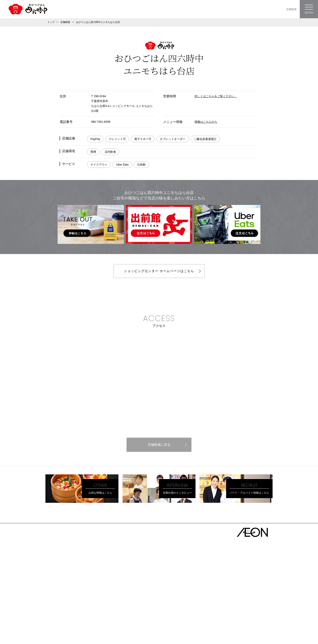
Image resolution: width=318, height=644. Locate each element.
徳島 (181, 585)
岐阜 (131, 571)
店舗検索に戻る (159, 445)
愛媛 (161, 585)
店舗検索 (291, 9)
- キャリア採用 (60, 599)
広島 (121, 585)
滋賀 (151, 578)
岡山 (131, 585)
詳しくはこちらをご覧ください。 (216, 96)
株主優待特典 (57, 582)
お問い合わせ (55, 615)
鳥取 (141, 585)
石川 (161, 571)
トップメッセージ (60, 562)
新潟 (191, 571)
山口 (151, 585)
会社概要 (54, 556)
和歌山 (162, 578)
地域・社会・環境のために (67, 576)
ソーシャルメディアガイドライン (66, 610)
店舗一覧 (103, 549)
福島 (161, 557)
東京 (121, 564)
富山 (171, 571)
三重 (141, 571)
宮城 (151, 557)
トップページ (57, 549)
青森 (121, 557)
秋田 (131, 557)
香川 (171, 585)
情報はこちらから (206, 122)
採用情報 (54, 589)
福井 (181, 571)
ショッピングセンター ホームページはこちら (159, 271)
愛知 (121, 571)
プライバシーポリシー (60, 605)
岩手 (141, 557)
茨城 (164, 564)
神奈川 (132, 564)
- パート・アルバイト (64, 594)
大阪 (121, 578)
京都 (141, 578)
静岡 (151, 571)
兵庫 (131, 578)
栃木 (184, 564)
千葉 (144, 564)
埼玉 (154, 564)
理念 (51, 569)
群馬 (174, 564)
